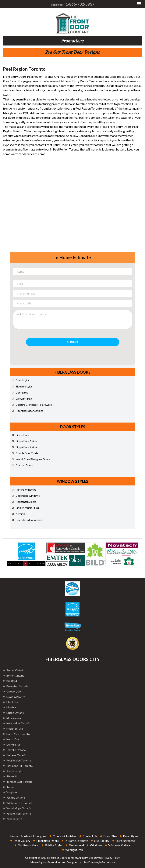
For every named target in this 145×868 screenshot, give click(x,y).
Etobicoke (11, 702)
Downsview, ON (14, 697)
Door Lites (20, 392)
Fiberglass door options (28, 411)
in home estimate (76, 841)
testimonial (76, 845)
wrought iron (74, 850)
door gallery (22, 841)
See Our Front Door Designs (72, 52)
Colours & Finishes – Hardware (32, 405)
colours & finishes (65, 836)
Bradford (10, 681)
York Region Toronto (17, 814)
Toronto (10, 787)
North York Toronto (16, 734)
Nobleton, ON (13, 729)
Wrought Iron (22, 399)
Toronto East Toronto (18, 782)
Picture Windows (24, 490)
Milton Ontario (13, 713)
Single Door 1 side (25, 441)
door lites (110, 836)
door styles (131, 836)
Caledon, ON (12, 691)
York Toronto (13, 819)
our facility (102, 841)
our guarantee (125, 841)
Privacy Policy (112, 858)
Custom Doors (23, 465)
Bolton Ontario (14, 676)
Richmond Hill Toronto (18, 766)
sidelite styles (54, 845)
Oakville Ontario (14, 750)
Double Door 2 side (25, 453)
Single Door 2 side (25, 447)
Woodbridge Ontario (17, 808)
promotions (73, 41)
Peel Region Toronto (17, 760)
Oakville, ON (12, 745)
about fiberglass (35, 836)
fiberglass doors (48, 841)
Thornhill (10, 776)
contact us (90, 836)
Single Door (21, 435)
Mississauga (12, 718)
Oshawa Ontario (15, 755)
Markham (10, 707)
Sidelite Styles (22, 386)
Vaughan (10, 792)
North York (11, 739)
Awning (19, 514)
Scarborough (12, 771)
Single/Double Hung (26, 508)
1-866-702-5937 (80, 4)
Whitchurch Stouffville (18, 803)
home (14, 836)
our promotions (28, 845)
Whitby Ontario (14, 798)
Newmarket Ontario (17, 723)
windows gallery (119, 845)
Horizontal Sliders (24, 502)
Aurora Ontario (14, 670)
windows (96, 845)
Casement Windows (26, 496)
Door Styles (21, 380)
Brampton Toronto (16, 686)
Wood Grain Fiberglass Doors (31, 459)
